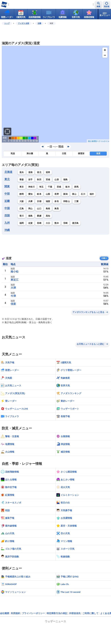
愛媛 (39, 216)
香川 (22, 216)
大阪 (22, 201)
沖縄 (7, 230)
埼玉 (41, 187)
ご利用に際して (90, 613)
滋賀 (48, 201)
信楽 (13, 304)
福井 (92, 194)
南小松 (15, 272)
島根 (48, 209)
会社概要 (5, 613)
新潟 (65, 194)
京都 (39, 201)
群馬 (76, 187)
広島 (22, 209)
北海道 (8, 172)
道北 (39, 172)
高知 (48, 216)
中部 (7, 194)
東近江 (15, 280)
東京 (22, 187)
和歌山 (67, 201)
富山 (74, 194)
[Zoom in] (105, 50)
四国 (7, 215)
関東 (7, 186)
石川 (83, 194)
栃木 (68, 187)
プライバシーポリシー (33, 613)
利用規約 (16, 613)
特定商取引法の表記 (57, 613)
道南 (30, 172)
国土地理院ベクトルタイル (99, 141)
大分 (48, 223)
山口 (39, 209)
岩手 (30, 180)
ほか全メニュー (105, 14)
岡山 (30, 209)
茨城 (59, 187)
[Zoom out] (105, 55)
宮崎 (65, 223)
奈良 (57, 201)
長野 (57, 194)
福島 (65, 180)
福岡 (22, 223)
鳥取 (57, 209)
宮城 (48, 180)
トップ (7, 23)
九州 (7, 223)
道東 (48, 172)
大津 (13, 288)
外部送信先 (75, 613)
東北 (7, 179)
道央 (22, 172)
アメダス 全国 (24, 23)
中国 (7, 208)
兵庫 (30, 201)
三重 (76, 201)
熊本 (57, 223)
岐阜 (39, 194)
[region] (55, 94)
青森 (22, 180)
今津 (13, 296)
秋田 (39, 180)
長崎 (39, 223)
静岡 (22, 194)
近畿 (39, 23)
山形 (57, 180)
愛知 (30, 194)
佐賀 (30, 223)
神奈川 (32, 187)
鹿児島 (75, 223)
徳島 (30, 216)
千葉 (50, 187)
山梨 (48, 194)
